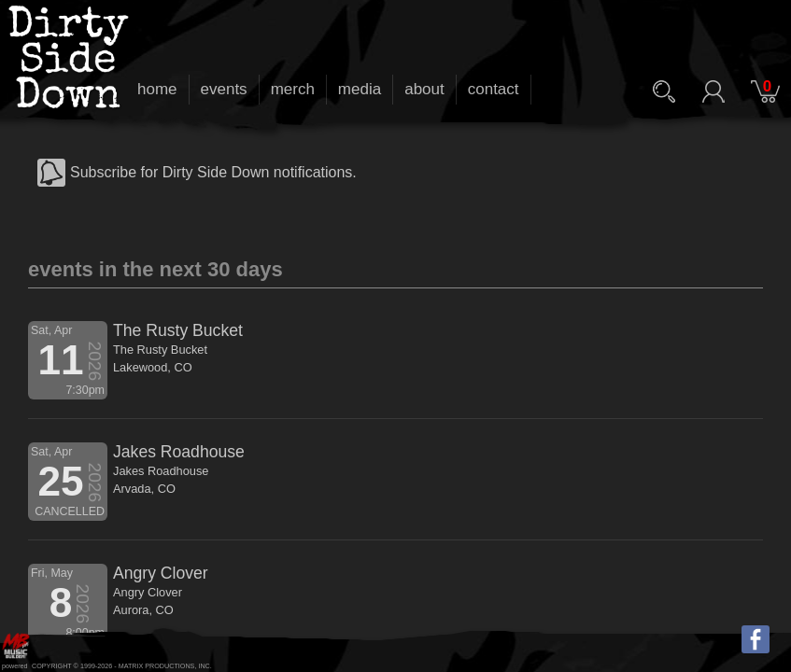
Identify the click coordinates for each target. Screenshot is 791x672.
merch (293, 89)
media (360, 89)
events (224, 89)
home (157, 89)
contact (494, 89)
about (424, 89)
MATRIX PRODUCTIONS (157, 666)
